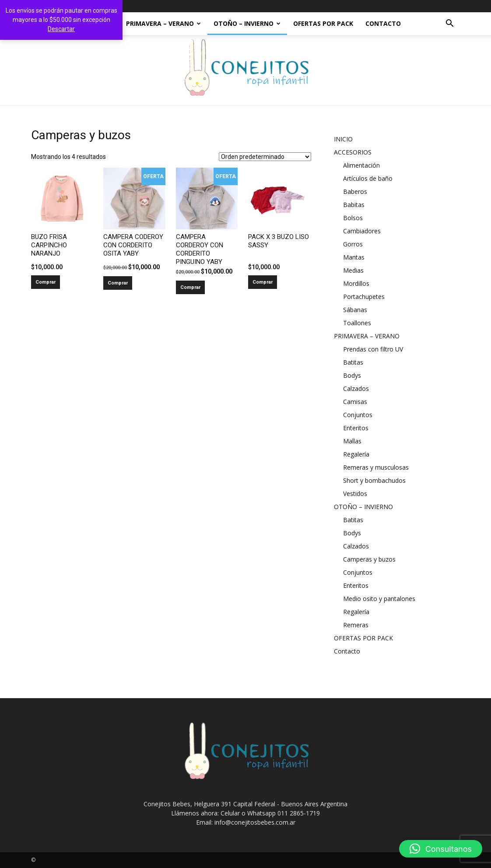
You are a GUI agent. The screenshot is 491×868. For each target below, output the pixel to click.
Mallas (352, 441)
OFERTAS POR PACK (323, 23)
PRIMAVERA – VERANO (163, 23)
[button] (449, 24)
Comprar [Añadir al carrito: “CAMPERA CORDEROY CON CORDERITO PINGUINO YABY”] (190, 287)
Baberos (355, 192)
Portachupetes (364, 297)
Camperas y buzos (369, 559)
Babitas (354, 205)
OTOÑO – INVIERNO (247, 23)
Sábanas (355, 310)
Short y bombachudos (374, 480)
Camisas (355, 402)
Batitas (353, 362)
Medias (353, 270)
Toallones (357, 323)
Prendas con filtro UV (373, 349)
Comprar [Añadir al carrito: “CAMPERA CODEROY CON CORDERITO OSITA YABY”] (118, 283)
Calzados (356, 388)
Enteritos (356, 428)
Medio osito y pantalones (379, 599)
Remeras (356, 625)
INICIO (343, 139)
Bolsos (353, 218)
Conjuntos (358, 415)
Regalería (356, 454)
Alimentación (361, 165)
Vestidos (355, 494)
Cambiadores (362, 231)
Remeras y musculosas (376, 467)
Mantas (354, 257)
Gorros (353, 244)
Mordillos (356, 283)
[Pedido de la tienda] (265, 157)
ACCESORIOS (353, 152)
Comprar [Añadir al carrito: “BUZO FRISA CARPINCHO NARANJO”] (46, 282)
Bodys (352, 375)
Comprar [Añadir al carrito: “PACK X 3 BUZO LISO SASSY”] (263, 282)
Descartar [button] (61, 29)
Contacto (383, 23)
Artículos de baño (368, 178)
